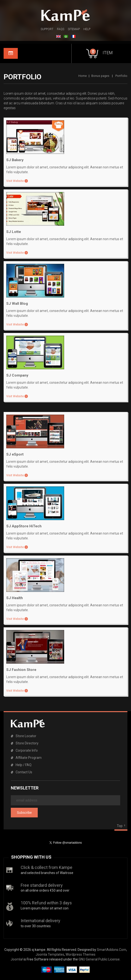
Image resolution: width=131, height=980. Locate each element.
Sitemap (74, 29)
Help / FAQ (24, 765)
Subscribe (24, 813)
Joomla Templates (50, 954)
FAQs (61, 29)
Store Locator (26, 736)
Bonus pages (100, 76)
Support (47, 29)
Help (87, 29)
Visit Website (15, 181)
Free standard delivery (42, 885)
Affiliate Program (29, 758)
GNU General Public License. (100, 959)
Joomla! (17, 959)
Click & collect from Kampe (47, 867)
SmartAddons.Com (112, 950)
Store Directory (27, 743)
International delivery (41, 921)
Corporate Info (27, 750)
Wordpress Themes (81, 954)
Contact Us (24, 772)
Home (83, 76)
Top (120, 826)
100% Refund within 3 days (46, 903)
